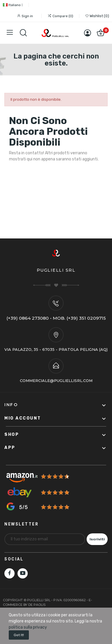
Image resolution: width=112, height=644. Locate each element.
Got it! (19, 635)
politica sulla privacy (28, 627)
